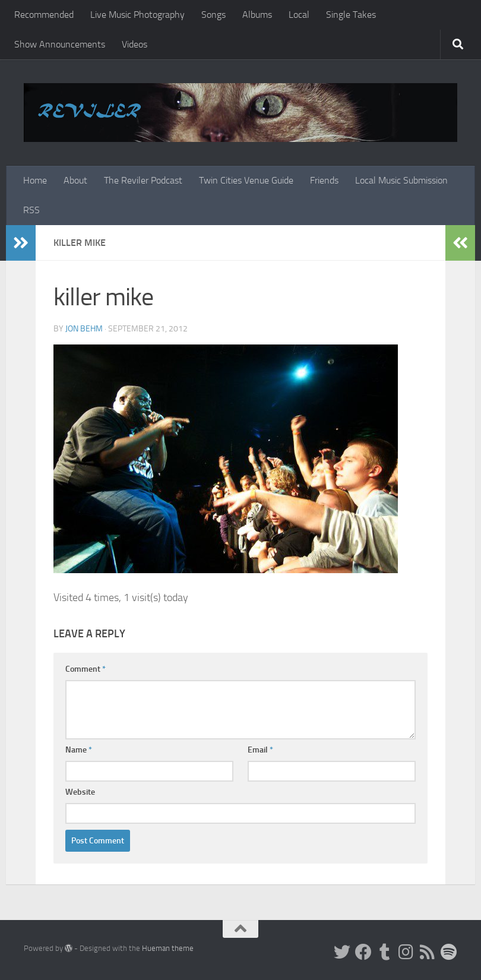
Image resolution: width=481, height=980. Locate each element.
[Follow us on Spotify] (449, 952)
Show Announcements (60, 44)
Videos (135, 44)
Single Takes (351, 15)
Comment (86, 669)
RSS (31, 210)
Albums (257, 15)
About (75, 180)
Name (79, 750)
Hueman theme (168, 948)
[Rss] (428, 952)
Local (299, 15)
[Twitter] (342, 952)
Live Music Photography (137, 15)
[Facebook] (363, 952)
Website (80, 792)
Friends (324, 180)
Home (35, 180)
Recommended (44, 15)
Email (260, 750)
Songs (213, 15)
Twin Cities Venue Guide (246, 180)
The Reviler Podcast (143, 180)
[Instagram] (406, 952)
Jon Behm (84, 329)
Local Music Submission (401, 180)
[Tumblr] (385, 952)
